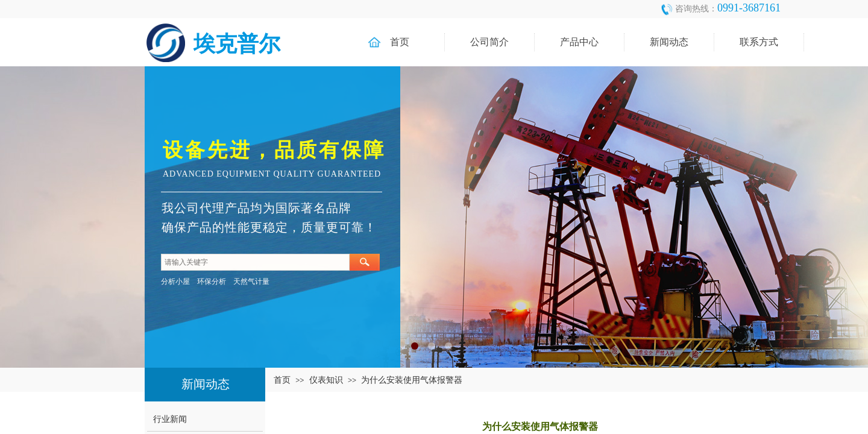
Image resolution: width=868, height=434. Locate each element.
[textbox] (255, 262)
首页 (282, 380)
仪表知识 (326, 380)
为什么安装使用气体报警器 (412, 380)
